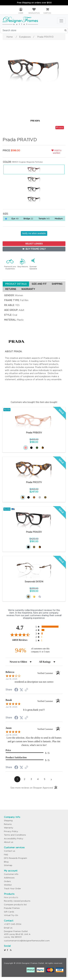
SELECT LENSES (34, 244)
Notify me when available (34, 233)
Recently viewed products (17, 901)
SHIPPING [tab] (57, 284)
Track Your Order (12, 889)
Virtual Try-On (11, 915)
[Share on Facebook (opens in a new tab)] (16, 690)
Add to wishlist (56, 152)
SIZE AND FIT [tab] (39, 284)
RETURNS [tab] (11, 289)
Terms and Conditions (15, 835)
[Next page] (51, 779)
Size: (6, 214)
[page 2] (25, 779)
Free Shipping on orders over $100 (34, 3)
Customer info (11, 874)
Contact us (10, 851)
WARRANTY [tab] (28, 289)
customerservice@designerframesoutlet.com (27, 941)
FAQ (6, 855)
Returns (8, 824)
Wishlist (8, 885)
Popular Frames (12, 908)
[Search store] (34, 30)
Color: (7, 162)
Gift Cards (9, 912)
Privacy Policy (11, 831)
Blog (6, 862)
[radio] (49, 627)
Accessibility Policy (14, 839)
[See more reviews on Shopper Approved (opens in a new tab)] (26, 690)
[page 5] (45, 779)
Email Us (8, 928)
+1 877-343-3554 (13, 924)
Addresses (9, 878)
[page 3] (31, 779)
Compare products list (15, 905)
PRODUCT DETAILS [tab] (16, 284)
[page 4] (38, 779)
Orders (7, 881)
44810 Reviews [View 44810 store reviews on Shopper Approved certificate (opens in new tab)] (23, 640)
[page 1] (17, 779)
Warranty (9, 828)
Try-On (7, 409)
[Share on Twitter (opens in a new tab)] (21, 690)
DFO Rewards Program (15, 858)
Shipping (8, 821)
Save (60, 128)
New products (11, 897)
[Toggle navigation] (61, 21)
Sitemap (8, 865)
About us (9, 842)
